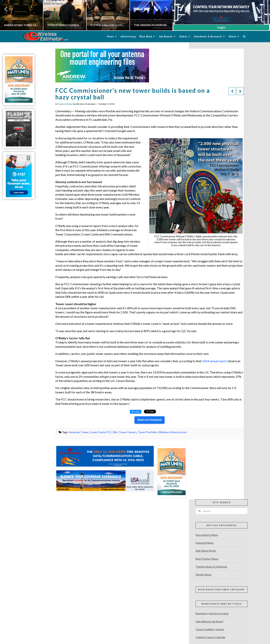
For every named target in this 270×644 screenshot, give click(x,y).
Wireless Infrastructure (173, 432)
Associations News (207, 535)
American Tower (79, 432)
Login (221, 27)
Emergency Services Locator (212, 613)
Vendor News (204, 574)
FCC (109, 432)
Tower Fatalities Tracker (210, 629)
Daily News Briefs (206, 551)
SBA (115, 432)
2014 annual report (215, 361)
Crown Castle (97, 432)
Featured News (65, 104)
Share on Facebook (150, 420)
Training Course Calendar (210, 637)
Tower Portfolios (148, 432)
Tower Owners (128, 432)
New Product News (207, 559)
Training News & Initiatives (211, 567)
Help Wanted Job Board (209, 621)
